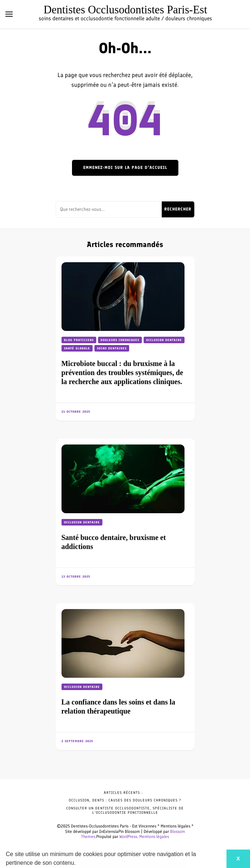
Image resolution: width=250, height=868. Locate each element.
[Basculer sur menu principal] (9, 14)
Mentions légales (154, 837)
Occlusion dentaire (164, 340)
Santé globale (77, 348)
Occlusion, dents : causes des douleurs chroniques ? (125, 800)
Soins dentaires (112, 348)
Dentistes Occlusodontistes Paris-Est (125, 10)
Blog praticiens (79, 340)
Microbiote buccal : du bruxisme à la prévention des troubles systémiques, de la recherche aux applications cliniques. (122, 373)
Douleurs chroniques (120, 340)
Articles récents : (123, 793)
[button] (78, 864)
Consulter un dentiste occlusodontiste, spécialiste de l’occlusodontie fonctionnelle (125, 810)
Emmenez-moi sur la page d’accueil (125, 167)
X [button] (238, 859)
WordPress (128, 837)
